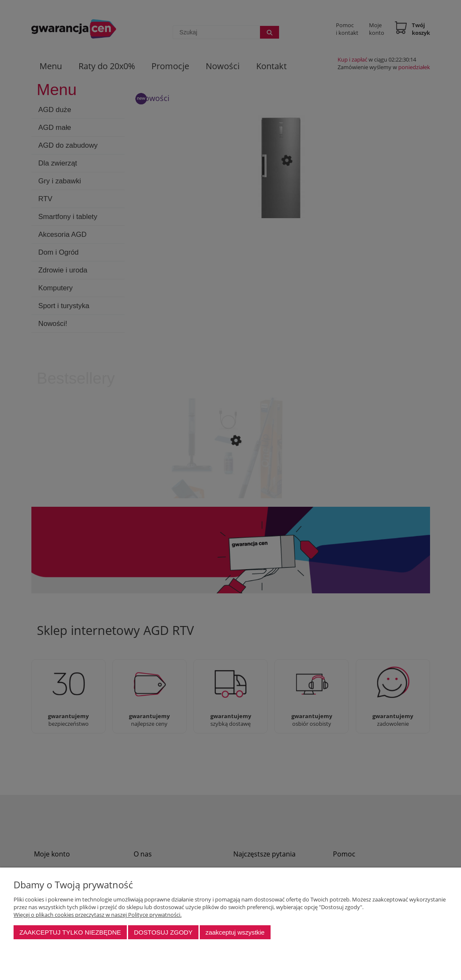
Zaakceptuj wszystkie (235, 932)
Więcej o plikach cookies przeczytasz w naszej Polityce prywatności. (98, 915)
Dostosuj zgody (163, 932)
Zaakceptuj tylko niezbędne (70, 932)
